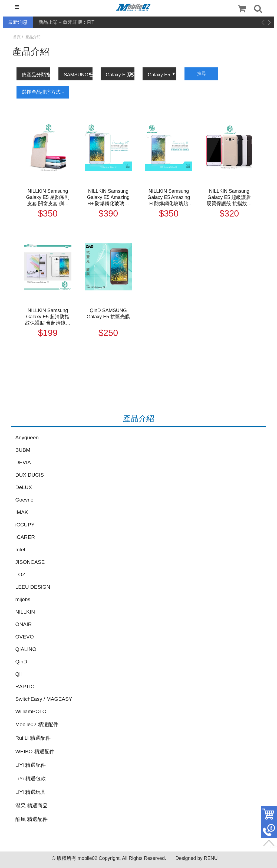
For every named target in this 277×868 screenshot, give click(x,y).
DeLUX (24, 487)
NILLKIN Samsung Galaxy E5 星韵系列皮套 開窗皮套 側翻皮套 (48, 198)
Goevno (24, 500)
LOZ (20, 574)
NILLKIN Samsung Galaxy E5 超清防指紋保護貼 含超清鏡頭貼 (48, 317)
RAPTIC (25, 687)
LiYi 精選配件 (31, 765)
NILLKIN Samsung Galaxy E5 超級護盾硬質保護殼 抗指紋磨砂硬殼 (229, 198)
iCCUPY (25, 525)
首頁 (17, 37)
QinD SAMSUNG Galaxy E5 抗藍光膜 (108, 314)
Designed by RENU (196, 858)
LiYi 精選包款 (31, 779)
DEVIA (23, 462)
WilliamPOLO (31, 711)
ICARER (25, 537)
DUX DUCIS (30, 475)
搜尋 (202, 73)
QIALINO (26, 649)
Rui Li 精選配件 (33, 738)
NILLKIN (25, 612)
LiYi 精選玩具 (31, 792)
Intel (20, 550)
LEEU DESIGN (33, 587)
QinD (21, 662)
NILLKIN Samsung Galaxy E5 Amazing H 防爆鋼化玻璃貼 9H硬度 (169, 198)
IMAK (22, 512)
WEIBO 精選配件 (35, 751)
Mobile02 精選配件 (37, 724)
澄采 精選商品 (32, 806)
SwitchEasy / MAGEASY (44, 699)
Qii (19, 674)
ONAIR (24, 624)
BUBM (23, 450)
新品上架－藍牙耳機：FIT (66, 22)
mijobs (23, 599)
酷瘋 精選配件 (32, 819)
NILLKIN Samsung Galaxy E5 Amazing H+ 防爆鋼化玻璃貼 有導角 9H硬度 (108, 198)
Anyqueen (27, 438)
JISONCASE (30, 562)
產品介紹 (33, 37)
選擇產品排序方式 (43, 92)
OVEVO (25, 637)
